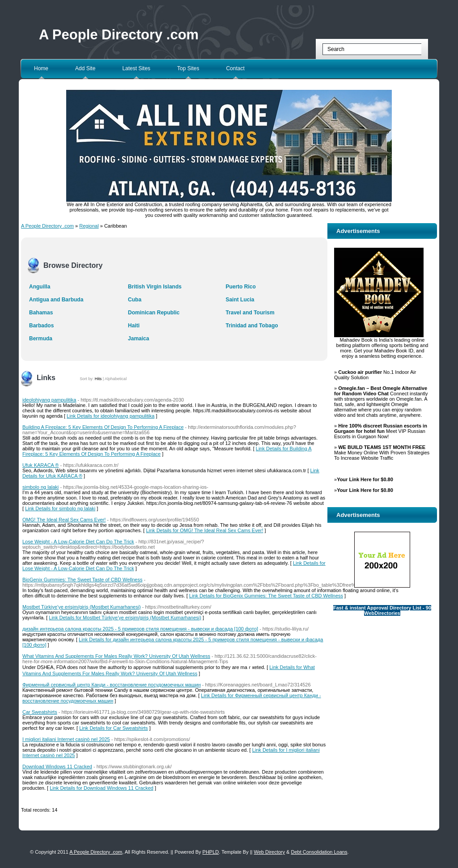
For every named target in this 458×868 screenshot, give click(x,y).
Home (41, 68)
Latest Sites (136, 68)
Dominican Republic (154, 313)
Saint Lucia (240, 300)
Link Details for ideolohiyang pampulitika (110, 416)
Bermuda (41, 339)
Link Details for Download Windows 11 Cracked (102, 788)
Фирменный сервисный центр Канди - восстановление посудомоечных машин (112, 685)
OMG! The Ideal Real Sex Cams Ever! (64, 520)
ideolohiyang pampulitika (49, 400)
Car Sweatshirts (40, 712)
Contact (235, 68)
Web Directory (269, 852)
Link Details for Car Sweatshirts (113, 728)
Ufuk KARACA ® (40, 465)
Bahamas (41, 313)
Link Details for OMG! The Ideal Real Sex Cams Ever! (204, 530)
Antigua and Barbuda (56, 300)
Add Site (85, 68)
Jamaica (138, 339)
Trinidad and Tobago (252, 326)
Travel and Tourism (250, 313)
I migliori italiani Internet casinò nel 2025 (66, 739)
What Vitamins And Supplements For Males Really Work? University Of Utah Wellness (116, 656)
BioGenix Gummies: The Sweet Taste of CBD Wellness (82, 580)
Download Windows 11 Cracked (57, 766)
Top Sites (188, 68)
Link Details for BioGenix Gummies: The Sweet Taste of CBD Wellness (266, 596)
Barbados (41, 326)
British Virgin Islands (155, 287)
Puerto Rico (240, 287)
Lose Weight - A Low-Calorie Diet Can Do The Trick (78, 542)
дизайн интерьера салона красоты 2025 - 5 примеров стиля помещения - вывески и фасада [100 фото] (140, 629)
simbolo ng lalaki (40, 487)
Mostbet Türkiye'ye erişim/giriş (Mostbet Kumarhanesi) (82, 607)
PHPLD (211, 852)
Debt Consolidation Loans (319, 852)
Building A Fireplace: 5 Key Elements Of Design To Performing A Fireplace (103, 427)
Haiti (134, 326)
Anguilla (40, 287)
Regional (89, 226)
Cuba (135, 300)
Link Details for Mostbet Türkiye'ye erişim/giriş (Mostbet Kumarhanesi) (125, 618)
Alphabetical (116, 379)
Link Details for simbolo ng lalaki (60, 508)
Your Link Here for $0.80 (365, 479)
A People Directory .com (119, 35)
